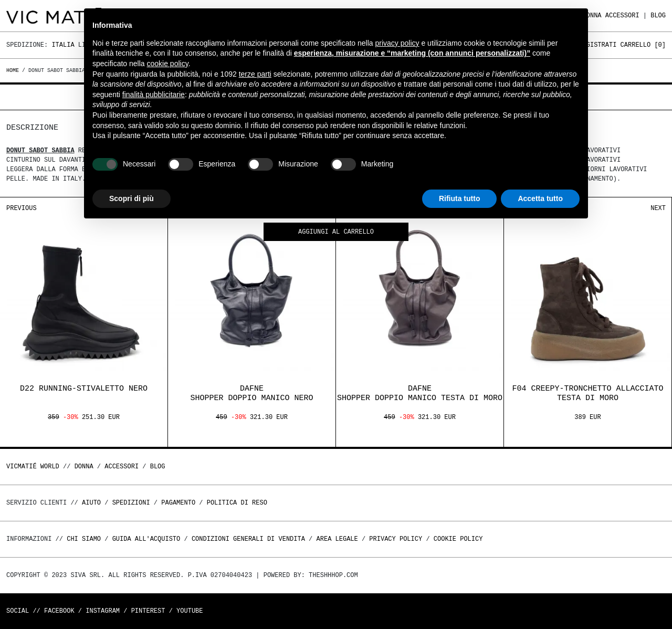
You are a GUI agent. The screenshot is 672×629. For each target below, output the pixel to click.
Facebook (59, 611)
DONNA (84, 466)
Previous (22, 208)
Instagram (103, 611)
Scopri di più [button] (132, 198)
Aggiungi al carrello (336, 232)
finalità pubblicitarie (154, 95)
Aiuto (91, 503)
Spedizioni (131, 503)
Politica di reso (237, 503)
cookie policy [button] (168, 64)
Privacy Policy (396, 539)
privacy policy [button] (397, 43)
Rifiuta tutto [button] (460, 198)
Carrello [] (643, 45)
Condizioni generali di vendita (248, 539)
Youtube (190, 611)
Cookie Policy (458, 539)
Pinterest (148, 611)
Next (658, 208)
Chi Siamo (84, 539)
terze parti (255, 74)
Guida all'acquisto (146, 539)
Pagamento (178, 503)
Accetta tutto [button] (540, 198)
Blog (658, 15)
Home (14, 70)
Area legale (337, 539)
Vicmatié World (33, 466)
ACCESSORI (622, 15)
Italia (63, 45)
